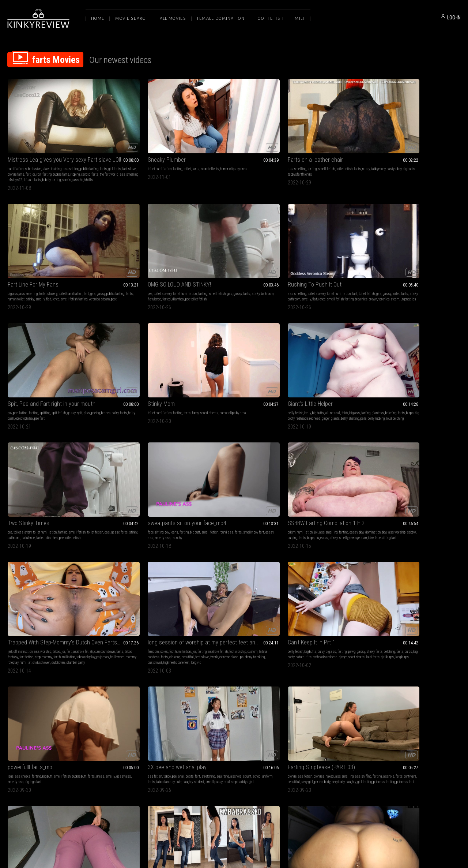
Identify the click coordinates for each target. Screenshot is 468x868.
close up (350, 360)
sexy (393, 680)
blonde (196, 463)
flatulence (291, 153)
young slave (129, 691)
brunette (382, 463)
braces (114, 256)
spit (172, 251)
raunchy (84, 360)
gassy (295, 147)
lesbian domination (130, 680)
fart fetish (258, 360)
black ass (107, 697)
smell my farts (294, 686)
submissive (33, 142)
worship (427, 469)
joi (128, 354)
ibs (31, 267)
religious (339, 583)
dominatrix (355, 572)
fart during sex (75, 577)
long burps (383, 371)
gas (287, 147)
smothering (118, 686)
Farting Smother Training (37, 666)
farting (130, 142)
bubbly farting (64, 158)
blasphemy (324, 583)
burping (156, 360)
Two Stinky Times (397, 242)
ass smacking (335, 680)
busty (11, 572)
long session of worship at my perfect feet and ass (326, 345)
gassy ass (53, 360)
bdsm (104, 354)
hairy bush (144, 256)
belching (303, 256)
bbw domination (138, 686)
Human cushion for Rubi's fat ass (139, 666)
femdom (290, 354)
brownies (57, 262)
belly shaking (312, 262)
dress (20, 469)
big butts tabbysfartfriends (242, 147)
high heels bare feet (313, 371)
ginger (288, 262)
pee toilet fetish (400, 153)
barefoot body (421, 474)
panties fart (384, 691)
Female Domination (221, 18)
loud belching (357, 262)
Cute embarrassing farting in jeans (417, 454)
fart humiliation (214, 365)
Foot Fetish (270, 18)
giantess (290, 256)
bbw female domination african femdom (142, 697)
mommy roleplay (203, 371)
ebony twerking (357, 365)
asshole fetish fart (249, 577)
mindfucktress (321, 577)
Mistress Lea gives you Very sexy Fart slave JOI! (50, 133)
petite (142, 463)
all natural (329, 251)
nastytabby (215, 147)
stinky (350, 147)
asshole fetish (354, 354)
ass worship (227, 354)
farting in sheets (387, 583)
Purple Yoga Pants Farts (313, 454)
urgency (23, 267)
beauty (413, 680)
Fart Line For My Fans (310, 133)
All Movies (173, 18)
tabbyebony (199, 147)
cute (174, 469)
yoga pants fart (322, 469)
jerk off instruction (204, 354)
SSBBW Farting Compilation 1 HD (138, 345)
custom (307, 360)
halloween (268, 365)
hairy (124, 256)
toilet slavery (324, 142)
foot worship (292, 360)
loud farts (436, 365)
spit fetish (151, 251)
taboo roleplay (236, 365)
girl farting (232, 474)
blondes (223, 463)
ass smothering (150, 675)
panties (214, 572)
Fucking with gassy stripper (40, 557)
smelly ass (69, 360)
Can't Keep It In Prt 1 (400, 345)
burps (322, 256)
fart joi (78, 147)
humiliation (16, 142)
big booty (333, 256)
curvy (409, 354)
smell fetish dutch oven (438, 577)
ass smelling (201, 142)
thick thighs (158, 686)
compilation (316, 680)
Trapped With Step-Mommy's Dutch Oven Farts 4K (234, 345)
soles (300, 354)
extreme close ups (334, 365)
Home (98, 18)
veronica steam (337, 153)
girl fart (423, 686)
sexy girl (256, 469)
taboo (241, 354)
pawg (440, 354)
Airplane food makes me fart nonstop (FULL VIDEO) (234, 557)
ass (269, 566)
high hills (21, 164)
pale (326, 262)
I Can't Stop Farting (306, 666)
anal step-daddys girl (156, 474)
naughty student (110, 474)
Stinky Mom (205, 242)
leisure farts (45, 158)
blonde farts (64, 147)
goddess (57, 566)
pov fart (39, 360)
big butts (314, 251)
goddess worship (388, 566)
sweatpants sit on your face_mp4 (47, 345)
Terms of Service (211, 791)
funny (239, 251)
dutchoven (254, 371)
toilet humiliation (112, 142)
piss (179, 251)
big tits (28, 566)
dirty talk (306, 675)
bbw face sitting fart (166, 365)
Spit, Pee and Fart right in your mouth (142, 242)
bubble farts (26, 153)
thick (341, 251)
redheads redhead (352, 256)
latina (115, 251)
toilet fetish (249, 142)
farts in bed (398, 577)
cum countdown (212, 360)
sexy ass (253, 572)
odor (211, 577)
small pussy (131, 474)
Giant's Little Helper (307, 242)
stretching (160, 463)
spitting (137, 251)
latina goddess (324, 360)
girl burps (451, 365)
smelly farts (354, 680)
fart (363, 142)
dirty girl (229, 469)
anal (133, 463)
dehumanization (295, 588)
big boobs (77, 566)
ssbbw (146, 360)
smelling (382, 686)
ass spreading (128, 675)
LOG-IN (454, 18)
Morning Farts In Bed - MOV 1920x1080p (418, 557)
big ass (289, 142)
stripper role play (52, 577)
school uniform (132, 469)
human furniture (322, 566)
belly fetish (292, 251)
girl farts (33, 147)
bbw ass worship (128, 360)
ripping (40, 153)
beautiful (290, 365)
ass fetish (107, 463)
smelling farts (225, 577)
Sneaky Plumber (119, 133)
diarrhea (382, 153)
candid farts (55, 153)
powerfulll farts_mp (30, 454)
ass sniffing (71, 142)
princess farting (252, 474)
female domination (297, 566)
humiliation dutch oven (231, 371)
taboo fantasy (241, 360)
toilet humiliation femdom (325, 588)
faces (180, 577)
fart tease (414, 577)
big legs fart (78, 469)
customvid (291, 371)
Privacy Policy (261, 791)
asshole (105, 469)
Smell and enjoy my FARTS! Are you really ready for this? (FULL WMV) (418, 666)
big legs (289, 463)
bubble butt (79, 463)
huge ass (106, 365)
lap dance (58, 572)
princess (266, 572)
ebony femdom (148, 691)
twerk (316, 365)
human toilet (336, 147)
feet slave (304, 365)
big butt (55, 354)
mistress (322, 572)
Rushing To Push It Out (35, 242)
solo (418, 469)
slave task (309, 583)
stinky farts (384, 360)
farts (22, 147)
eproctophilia (161, 256)
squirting (175, 463)
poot (352, 153)
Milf (300, 18)
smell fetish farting (312, 153)
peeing (104, 256)
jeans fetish (409, 463)
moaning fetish (172, 572)
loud (408, 474)
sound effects (162, 142)
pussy (196, 572)
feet (438, 675)
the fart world (74, 153)
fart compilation (295, 680)
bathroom (416, 147)
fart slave (47, 147)
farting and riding (20, 583)
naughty (218, 474)
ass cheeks (23, 463)
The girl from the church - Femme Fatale (326, 557)
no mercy (114, 691)
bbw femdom (167, 691)
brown (68, 262)
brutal (171, 686)
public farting (309, 147)
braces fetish (239, 680)
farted (443, 147)
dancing (440, 469)
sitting (205, 680)
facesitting (243, 675)
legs (11, 463)
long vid (333, 371)
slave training (52, 142)
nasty (270, 142)
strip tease (42, 566)
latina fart (256, 680)
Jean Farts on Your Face (221, 666)
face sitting (16, 354)
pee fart (176, 256)
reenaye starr (142, 365)
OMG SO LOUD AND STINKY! (408, 133)
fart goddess (425, 572)
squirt (116, 469)
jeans (34, 354)
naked (234, 463)
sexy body (206, 474)
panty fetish (425, 566)
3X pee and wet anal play (129, 454)
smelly (360, 147)
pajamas (253, 365)
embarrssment (441, 474)
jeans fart (410, 686)
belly (304, 251)
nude (204, 572)
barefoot (394, 463)
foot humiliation (316, 354)
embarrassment (429, 463)
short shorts (420, 365)
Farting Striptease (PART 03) (226, 454)
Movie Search (132, 18)
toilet (139, 142)
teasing (381, 469)
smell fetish (231, 142)
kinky (70, 572)
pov (102, 251)
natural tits (444, 360)
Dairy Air (110, 557)
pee (378, 142)
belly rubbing (339, 262)
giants (298, 262)
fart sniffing (443, 572)
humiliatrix (340, 577)
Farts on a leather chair (220, 133)
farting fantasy (29, 577)
